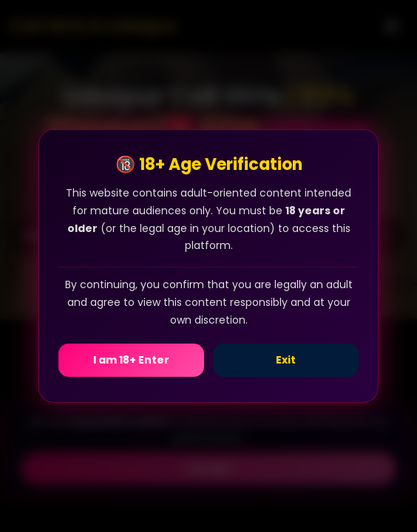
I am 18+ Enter (131, 360)
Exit (286, 360)
